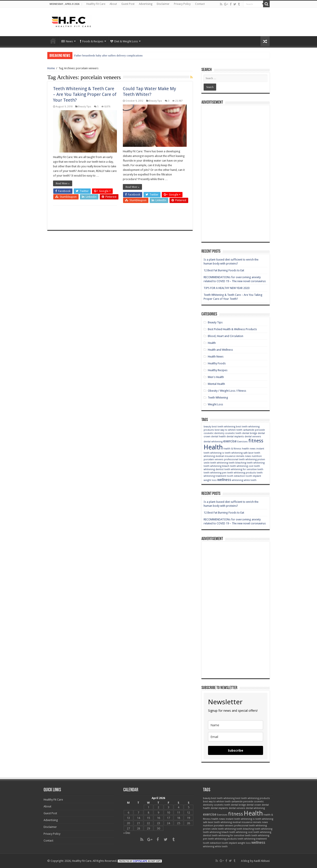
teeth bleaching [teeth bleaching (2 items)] (237, 463)
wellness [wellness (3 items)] (224, 480)
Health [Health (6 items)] (213, 447)
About (113, 4)
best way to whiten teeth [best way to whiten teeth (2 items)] (229, 430)
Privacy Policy (182, 4)
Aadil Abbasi (262, 861)
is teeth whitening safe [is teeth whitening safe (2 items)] (235, 453)
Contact (200, 4)
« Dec (127, 833)
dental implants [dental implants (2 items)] (235, 437)
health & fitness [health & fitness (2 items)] (232, 449)
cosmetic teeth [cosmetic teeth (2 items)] (233, 433)
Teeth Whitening (218, 398)
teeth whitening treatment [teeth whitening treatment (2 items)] (252, 839)
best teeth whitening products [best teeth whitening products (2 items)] (253, 798)
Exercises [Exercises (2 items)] (242, 442)
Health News (216, 357)
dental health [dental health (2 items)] (218, 437)
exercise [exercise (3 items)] (230, 441)
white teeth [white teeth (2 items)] (250, 480)
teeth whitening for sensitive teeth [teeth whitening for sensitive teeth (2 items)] (244, 469)
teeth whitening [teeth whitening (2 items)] (256, 463)
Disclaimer (163, 4)
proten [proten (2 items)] (261, 459)
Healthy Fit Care (96, 4)
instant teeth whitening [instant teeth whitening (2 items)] (239, 819)
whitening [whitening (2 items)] (237, 480)
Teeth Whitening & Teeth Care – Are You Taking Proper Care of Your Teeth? (85, 94)
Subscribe (236, 750)
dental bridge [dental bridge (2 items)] (250, 433)
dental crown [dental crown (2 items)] (254, 805)
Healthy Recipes (218, 370)
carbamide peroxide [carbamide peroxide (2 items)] (254, 430)
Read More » (63, 183)
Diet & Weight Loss (124, 41)
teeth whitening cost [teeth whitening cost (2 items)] (242, 466)
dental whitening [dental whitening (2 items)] (213, 442)
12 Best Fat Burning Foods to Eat (224, 270)
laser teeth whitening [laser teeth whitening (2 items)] (220, 822)
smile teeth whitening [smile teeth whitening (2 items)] (216, 463)
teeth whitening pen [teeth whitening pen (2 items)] (215, 473)
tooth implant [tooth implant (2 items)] (253, 476)
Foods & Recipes (92, 41)
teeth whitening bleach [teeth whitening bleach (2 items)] (217, 466)
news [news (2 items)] (248, 456)
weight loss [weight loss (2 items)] (210, 480)
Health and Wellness (220, 350)
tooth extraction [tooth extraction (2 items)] (236, 476)
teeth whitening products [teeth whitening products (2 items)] (242, 473)
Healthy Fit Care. (82, 861)
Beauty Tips (85, 107)
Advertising (146, 4)
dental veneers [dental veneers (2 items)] (253, 437)
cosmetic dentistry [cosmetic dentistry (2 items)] (214, 433)
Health (212, 343)
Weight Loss (215, 404)
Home (53, 41)
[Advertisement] (186, 22)
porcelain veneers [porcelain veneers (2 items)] (214, 459)
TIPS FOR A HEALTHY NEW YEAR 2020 (227, 288)
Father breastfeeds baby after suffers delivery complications (108, 55)
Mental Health (216, 384)
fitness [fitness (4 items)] (256, 441)
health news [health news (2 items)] (249, 449)
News (67, 41)
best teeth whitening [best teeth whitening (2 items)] (224, 427)
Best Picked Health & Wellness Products (232, 329)
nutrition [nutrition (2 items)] (257, 456)
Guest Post (128, 4)
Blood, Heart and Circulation (226, 336)
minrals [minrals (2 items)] (240, 456)
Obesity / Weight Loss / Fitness (227, 391)
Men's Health (216, 377)
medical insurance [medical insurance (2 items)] (226, 456)
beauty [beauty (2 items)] (207, 427)
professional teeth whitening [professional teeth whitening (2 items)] (240, 459)
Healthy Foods (217, 363)
